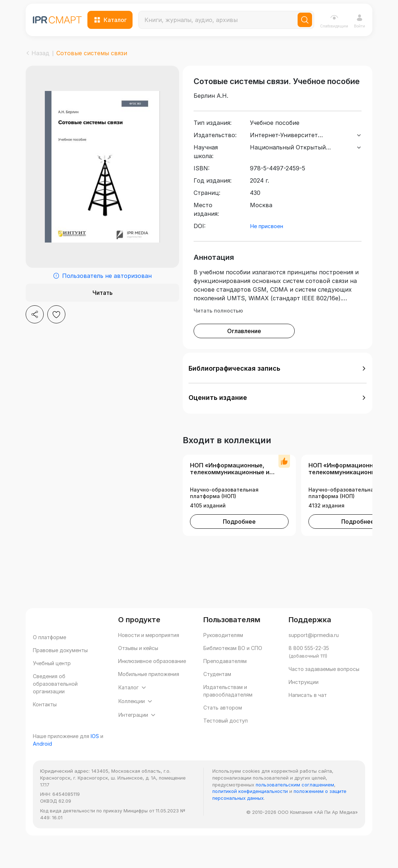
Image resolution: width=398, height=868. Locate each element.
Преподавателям (225, 673)
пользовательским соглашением (295, 811)
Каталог (110, 20)
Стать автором (223, 720)
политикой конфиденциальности (250, 818)
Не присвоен (267, 238)
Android (42, 770)
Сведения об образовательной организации (55, 696)
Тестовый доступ (226, 733)
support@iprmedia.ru (314, 647)
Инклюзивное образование (152, 673)
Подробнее (239, 534)
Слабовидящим (334, 21)
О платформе (49, 649)
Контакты (45, 717)
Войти (360, 21)
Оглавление (244, 343)
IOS (95, 763)
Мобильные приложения (149, 686)
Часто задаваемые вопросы (324, 681)
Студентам (217, 686)
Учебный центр (52, 675)
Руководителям (223, 647)
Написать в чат (308, 707)
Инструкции (304, 694)
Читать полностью (218, 323)
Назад (38, 53)
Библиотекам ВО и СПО (233, 660)
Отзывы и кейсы (138, 660)
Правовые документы (60, 662)
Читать (103, 293)
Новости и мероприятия (149, 647)
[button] (278, 381)
